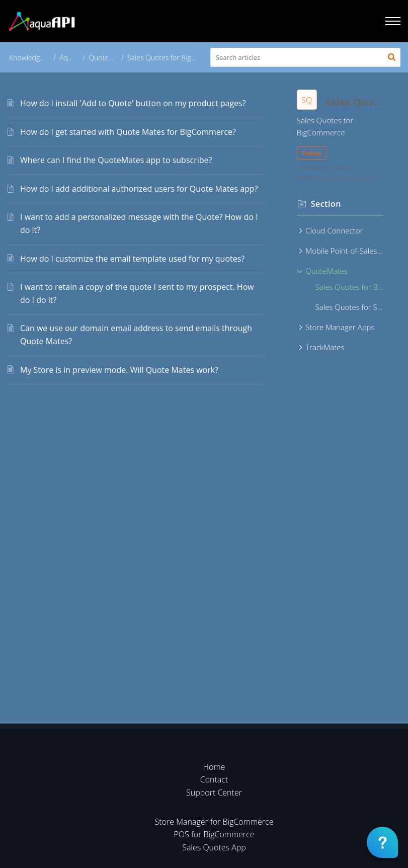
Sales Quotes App (214, 847)
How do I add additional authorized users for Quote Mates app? (139, 189)
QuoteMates (108, 58)
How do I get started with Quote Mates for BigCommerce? (128, 132)
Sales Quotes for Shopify (349, 307)
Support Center (214, 793)
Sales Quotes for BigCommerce (349, 287)
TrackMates (325, 347)
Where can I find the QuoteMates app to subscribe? (116, 160)
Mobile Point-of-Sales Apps (344, 251)
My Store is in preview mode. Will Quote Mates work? (119, 370)
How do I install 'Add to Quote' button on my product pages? (133, 103)
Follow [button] (312, 153)
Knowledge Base (35, 58)
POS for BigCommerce (214, 834)
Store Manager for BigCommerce (214, 822)
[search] (305, 57)
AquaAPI (73, 58)
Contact (214, 779)
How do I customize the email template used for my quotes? (132, 259)
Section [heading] (326, 204)
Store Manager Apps (340, 327)
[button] (392, 57)
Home (214, 767)
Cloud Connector (334, 230)
